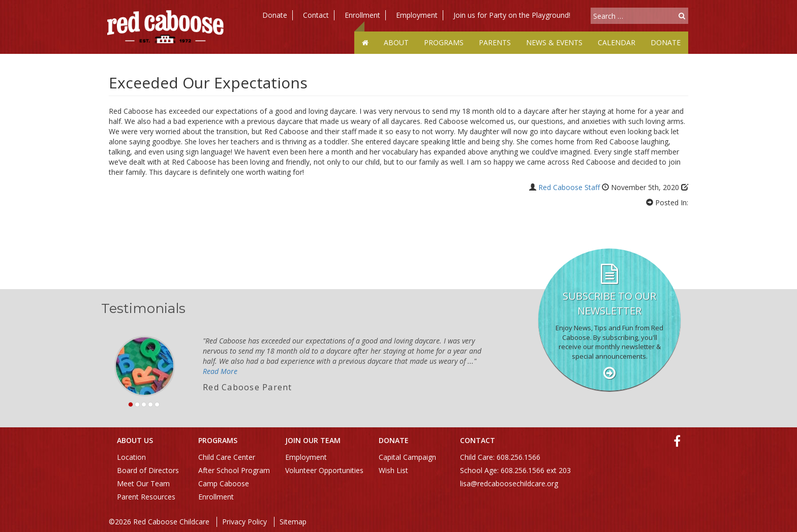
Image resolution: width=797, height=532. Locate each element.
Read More (220, 371)
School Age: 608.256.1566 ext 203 (515, 470)
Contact (316, 15)
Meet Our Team (143, 483)
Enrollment (362, 15)
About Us (135, 440)
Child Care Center (227, 457)
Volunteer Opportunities (324, 470)
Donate (275, 15)
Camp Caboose (224, 483)
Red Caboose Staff (569, 187)
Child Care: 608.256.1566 (500, 457)
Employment (417, 15)
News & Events (554, 42)
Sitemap (293, 522)
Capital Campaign (407, 457)
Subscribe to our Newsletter (609, 303)
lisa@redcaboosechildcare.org (509, 483)
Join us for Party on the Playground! (512, 15)
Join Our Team (313, 440)
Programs (444, 42)
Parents (495, 42)
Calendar (617, 42)
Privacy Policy (244, 522)
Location (131, 457)
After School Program (234, 470)
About (396, 42)
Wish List (393, 470)
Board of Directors (148, 470)
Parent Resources (146, 497)
